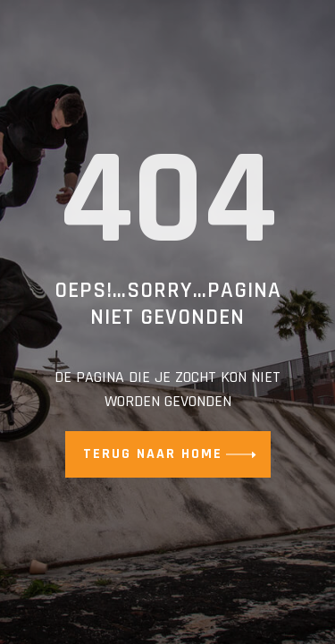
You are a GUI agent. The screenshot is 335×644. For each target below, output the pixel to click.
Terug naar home (153, 454)
